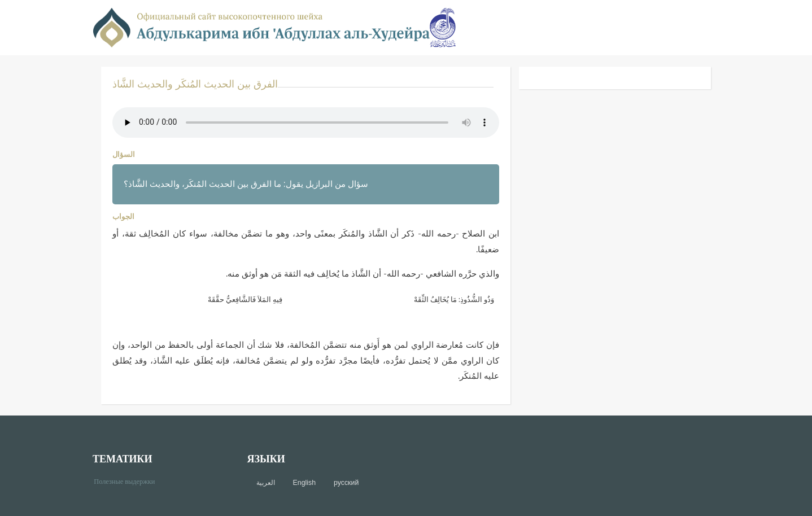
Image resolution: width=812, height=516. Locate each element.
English (304, 483)
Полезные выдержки (128, 481)
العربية (266, 483)
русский (346, 483)
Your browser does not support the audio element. (306, 123)
